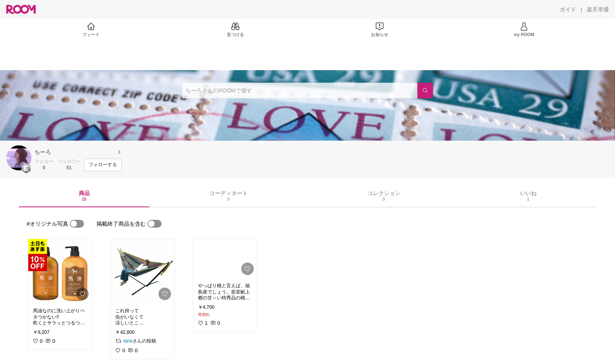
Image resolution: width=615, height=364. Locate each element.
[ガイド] (568, 9)
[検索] (425, 91)
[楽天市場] (598, 9)
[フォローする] (103, 165)
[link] (60, 271)
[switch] (77, 224)
